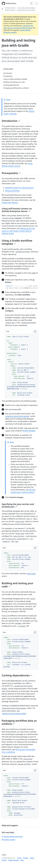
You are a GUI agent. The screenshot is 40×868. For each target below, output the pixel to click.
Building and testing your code (17, 585)
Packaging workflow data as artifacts (19, 722)
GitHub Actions (10, 8)
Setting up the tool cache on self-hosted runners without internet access (18, 231)
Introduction (11, 121)
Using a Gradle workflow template (17, 242)
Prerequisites (11, 173)
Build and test (10, 10)
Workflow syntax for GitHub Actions (19, 188)
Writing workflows (12, 191)
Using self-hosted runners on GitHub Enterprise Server (17, 210)
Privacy (26, 858)
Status (32, 858)
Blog (22, 860)
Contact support (8, 840)
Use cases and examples (26, 8)
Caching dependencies (17, 675)
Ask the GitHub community (12, 837)
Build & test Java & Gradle (26, 10)
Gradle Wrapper (29, 431)
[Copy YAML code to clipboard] (35, 332)
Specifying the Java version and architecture (18, 505)
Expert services (13, 860)
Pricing (4, 860)
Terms (19, 858)
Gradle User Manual (10, 203)
